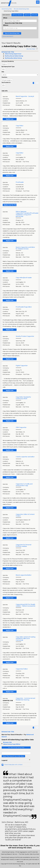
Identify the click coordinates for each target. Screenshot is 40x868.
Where (6, 25)
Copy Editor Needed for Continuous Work (23, 398)
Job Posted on (6, 82)
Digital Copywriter (22, 366)
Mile (3, 72)
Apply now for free (10, 205)
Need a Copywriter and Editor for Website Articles (25, 248)
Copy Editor (20, 126)
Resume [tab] (35, 15)
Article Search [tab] (17, 15)
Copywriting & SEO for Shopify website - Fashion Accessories (25, 605)
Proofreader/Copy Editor (24, 307)
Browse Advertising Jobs (21, 9)
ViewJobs (4, 77)
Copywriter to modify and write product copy (24, 485)
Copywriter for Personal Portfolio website (24, 545)
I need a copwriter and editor (25, 457)
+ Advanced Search (7, 36)
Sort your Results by (8, 61)
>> (37, 83)
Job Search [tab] (6, 15)
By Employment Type (8, 67)
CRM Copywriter (21, 427)
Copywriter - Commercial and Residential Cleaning (25, 699)
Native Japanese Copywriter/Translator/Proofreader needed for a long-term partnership (27, 214)
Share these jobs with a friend (13, 765)
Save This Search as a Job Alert (13, 756)
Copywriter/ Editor (22, 669)
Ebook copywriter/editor (24, 575)
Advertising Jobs (7, 9)
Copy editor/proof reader (24, 278)
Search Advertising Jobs (12, 33)
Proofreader (20, 182)
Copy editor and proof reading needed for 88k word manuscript (26, 638)
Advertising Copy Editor (12, 744)
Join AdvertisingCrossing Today (16, 747)
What (5, 18)
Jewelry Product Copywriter (25, 336)
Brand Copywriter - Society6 (25, 96)
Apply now (10, 119)
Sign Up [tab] (27, 15)
